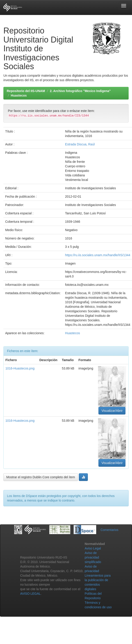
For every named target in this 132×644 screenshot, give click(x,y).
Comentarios (109, 530)
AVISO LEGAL (31, 594)
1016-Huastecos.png (20, 368)
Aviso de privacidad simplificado (93, 557)
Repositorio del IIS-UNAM (26, 91)
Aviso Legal (93, 548)
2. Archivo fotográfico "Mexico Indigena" (80, 91)
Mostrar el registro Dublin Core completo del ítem (41, 477)
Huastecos (19, 95)
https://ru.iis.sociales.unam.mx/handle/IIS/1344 (98, 255)
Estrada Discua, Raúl (80, 144)
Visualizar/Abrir (112, 411)
